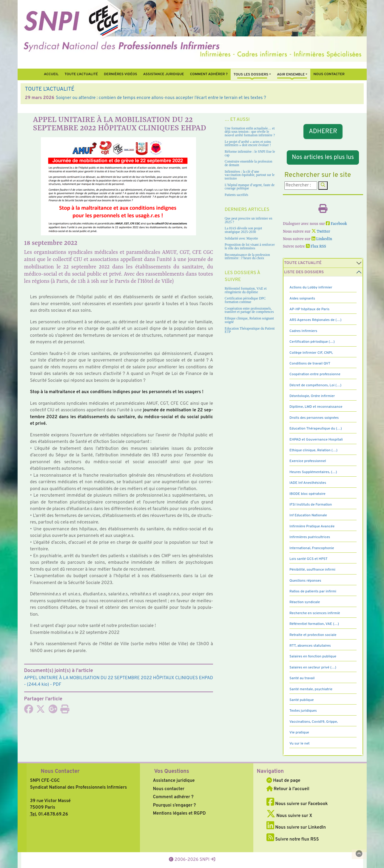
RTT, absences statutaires (310, 646)
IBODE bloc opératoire (307, 494)
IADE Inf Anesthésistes (308, 483)
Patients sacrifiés (236, 195)
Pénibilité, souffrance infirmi (312, 570)
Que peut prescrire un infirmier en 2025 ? (248, 220)
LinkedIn (322, 239)
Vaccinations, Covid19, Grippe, (314, 722)
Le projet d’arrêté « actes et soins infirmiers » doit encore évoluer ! (248, 144)
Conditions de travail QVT (310, 364)
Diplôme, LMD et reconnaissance (316, 407)
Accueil (51, 74)
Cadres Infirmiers (303, 331)
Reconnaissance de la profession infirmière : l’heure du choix (247, 257)
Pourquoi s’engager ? (175, 806)
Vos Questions (172, 772)
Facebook (336, 224)
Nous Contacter (60, 772)
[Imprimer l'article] (65, 711)
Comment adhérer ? (173, 797)
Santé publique (302, 700)
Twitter (321, 232)
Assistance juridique (164, 74)
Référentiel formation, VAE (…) (314, 624)
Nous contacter (329, 74)
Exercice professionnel (308, 461)
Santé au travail (302, 678)
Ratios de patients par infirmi (313, 591)
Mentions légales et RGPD (179, 814)
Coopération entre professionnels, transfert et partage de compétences (249, 310)
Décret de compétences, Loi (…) (315, 385)
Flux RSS (316, 247)
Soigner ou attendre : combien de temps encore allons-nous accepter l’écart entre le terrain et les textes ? (161, 98)
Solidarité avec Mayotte (241, 238)
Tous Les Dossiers (251, 75)
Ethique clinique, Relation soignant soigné (249, 320)
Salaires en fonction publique (313, 657)
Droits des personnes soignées (314, 418)
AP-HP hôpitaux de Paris (309, 309)
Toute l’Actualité (81, 74)
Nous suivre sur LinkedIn (296, 828)
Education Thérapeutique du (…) (316, 429)
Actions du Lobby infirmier (311, 288)
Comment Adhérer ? (209, 74)
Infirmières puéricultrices (310, 537)
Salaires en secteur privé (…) (313, 668)
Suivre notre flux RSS (293, 840)
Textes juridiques (303, 711)
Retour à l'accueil (288, 789)
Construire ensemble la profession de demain (248, 163)
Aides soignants (302, 299)
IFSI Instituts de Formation (311, 505)
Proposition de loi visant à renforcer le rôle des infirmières (250, 247)
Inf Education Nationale (308, 515)
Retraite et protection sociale (313, 635)
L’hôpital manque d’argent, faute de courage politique (250, 187)
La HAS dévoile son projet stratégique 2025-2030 (243, 230)
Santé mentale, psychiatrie (311, 689)
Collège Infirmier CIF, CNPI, (311, 353)
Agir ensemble (291, 75)
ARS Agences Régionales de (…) (315, 320)
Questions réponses (305, 581)
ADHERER (323, 132)
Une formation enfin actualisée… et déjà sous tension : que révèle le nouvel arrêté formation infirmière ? (250, 132)
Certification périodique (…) (312, 342)
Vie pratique (299, 733)
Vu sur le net (300, 744)
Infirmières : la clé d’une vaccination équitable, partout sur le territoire (250, 175)
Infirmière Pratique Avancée (312, 526)
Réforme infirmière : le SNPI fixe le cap (250, 153)
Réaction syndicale (305, 602)
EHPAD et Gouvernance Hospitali (316, 440)
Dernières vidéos (120, 74)
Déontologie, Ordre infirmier (312, 396)
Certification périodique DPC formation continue (245, 300)
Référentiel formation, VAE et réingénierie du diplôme (246, 290)
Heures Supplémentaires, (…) (313, 472)
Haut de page (283, 781)
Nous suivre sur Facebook (297, 804)
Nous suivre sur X (289, 816)
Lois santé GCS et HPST (309, 559)
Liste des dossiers (304, 272)
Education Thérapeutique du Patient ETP (250, 330)
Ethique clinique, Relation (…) (313, 450)
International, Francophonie (312, 548)
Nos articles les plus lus (323, 157)
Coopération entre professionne (315, 374)
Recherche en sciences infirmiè (315, 613)
